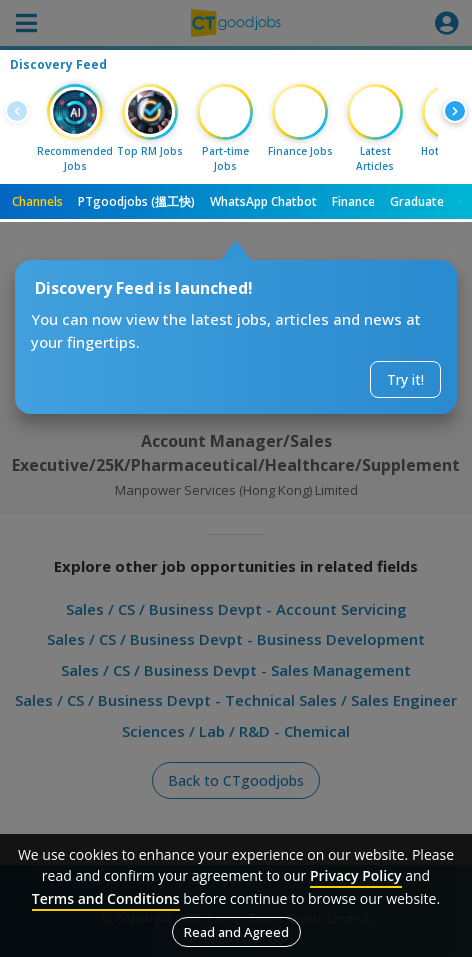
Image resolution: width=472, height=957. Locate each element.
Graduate (417, 201)
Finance (353, 201)
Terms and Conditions (106, 898)
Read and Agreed (236, 932)
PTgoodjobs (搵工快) (136, 201)
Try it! (405, 379)
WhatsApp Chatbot (263, 201)
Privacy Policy (356, 875)
